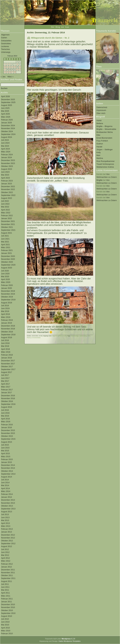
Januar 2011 (6, 602)
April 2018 (5, 349)
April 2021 (5, 245)
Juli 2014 (5, 480)
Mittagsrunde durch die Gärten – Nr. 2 (50, 38)
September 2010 (8, 613)
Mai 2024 (5, 146)
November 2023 (8, 163)
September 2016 (8, 404)
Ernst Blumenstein (104, 138)
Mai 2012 (5, 555)
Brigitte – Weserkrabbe (106, 129)
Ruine (29, 338)
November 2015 (8, 433)
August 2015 (7, 442)
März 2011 (6, 596)
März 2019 (6, 317)
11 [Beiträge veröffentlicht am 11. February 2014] (7, 67)
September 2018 (8, 335)
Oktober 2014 (7, 471)
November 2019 (8, 294)
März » (11, 77)
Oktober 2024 (7, 131)
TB (66, 336)
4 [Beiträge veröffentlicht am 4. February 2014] (7, 64)
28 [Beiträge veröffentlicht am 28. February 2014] (15, 72)
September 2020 (8, 265)
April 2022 (5, 210)
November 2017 (8, 364)
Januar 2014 (6, 497)
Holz (89, 336)
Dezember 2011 (8, 570)
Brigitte (99, 180)
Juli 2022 (5, 201)
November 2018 (8, 329)
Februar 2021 (7, 250)
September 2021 (8, 230)
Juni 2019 (5, 308)
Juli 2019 (5, 306)
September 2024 (8, 134)
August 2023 (7, 169)
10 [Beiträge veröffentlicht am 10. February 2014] (5, 67)
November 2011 (8, 573)
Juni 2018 (5, 343)
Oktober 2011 (7, 575)
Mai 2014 (5, 485)
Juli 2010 (5, 619)
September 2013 (8, 509)
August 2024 (7, 137)
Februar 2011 (7, 599)
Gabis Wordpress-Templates (69, 641)
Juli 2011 (5, 584)
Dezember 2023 (8, 160)
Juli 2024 (5, 140)
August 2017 (7, 372)
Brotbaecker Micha (105, 132)
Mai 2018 (5, 346)
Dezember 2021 (8, 221)
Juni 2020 (5, 274)
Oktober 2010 (7, 610)
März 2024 (6, 152)
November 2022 (8, 189)
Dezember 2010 (8, 604)
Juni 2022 (5, 204)
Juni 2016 (5, 413)
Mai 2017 (5, 381)
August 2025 (7, 105)
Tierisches (5, 49)
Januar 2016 (6, 427)
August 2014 (7, 477)
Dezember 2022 (8, 186)
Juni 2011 (5, 587)
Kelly (99, 152)
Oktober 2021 (7, 227)
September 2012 (8, 543)
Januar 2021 (6, 253)
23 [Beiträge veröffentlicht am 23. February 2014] (20, 70)
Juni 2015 (5, 448)
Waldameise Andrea (105, 167)
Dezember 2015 (8, 430)
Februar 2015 (7, 459)
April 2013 (5, 523)
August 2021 (7, 233)
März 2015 (6, 456)
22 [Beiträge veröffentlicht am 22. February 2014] (17, 70)
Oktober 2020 (7, 262)
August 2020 (7, 268)
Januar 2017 (6, 392)
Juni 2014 (5, 483)
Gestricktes (6, 43)
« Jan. (3, 77)
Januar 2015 (6, 462)
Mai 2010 (5, 625)
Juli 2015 (5, 445)
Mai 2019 (5, 311)
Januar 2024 (6, 157)
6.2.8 (68, 639)
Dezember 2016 (8, 396)
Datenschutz (102, 107)
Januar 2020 (6, 288)
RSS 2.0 (61, 336)
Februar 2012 (7, 564)
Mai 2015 (5, 451)
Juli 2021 (5, 236)
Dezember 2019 (8, 291)
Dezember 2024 (8, 125)
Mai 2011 (5, 590)
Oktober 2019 (7, 297)
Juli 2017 (5, 375)
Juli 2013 (5, 514)
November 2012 (8, 538)
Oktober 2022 (7, 192)
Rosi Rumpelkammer (105, 161)
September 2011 (8, 578)
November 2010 (8, 607)
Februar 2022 (7, 215)
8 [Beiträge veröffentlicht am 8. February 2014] (17, 64)
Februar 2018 (7, 355)
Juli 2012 (5, 549)
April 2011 (5, 593)
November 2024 (8, 128)
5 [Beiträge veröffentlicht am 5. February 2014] (10, 64)
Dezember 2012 (8, 535)
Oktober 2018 (7, 332)
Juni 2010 (5, 622)
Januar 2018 (6, 358)
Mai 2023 (5, 175)
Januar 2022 (6, 218)
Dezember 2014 (8, 465)
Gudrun (100, 144)
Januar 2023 (6, 184)
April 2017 (5, 384)
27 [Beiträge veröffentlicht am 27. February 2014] (12, 72)
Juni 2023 (5, 172)
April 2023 (5, 178)
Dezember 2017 (8, 361)
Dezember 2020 (8, 256)
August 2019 (7, 303)
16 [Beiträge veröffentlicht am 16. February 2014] (20, 67)
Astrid (99, 120)
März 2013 (6, 526)
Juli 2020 (5, 271)
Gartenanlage (75, 336)
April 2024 (5, 149)
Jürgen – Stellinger (105, 150)
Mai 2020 (5, 276)
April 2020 (5, 279)
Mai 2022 (5, 207)
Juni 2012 (5, 552)
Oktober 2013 (7, 506)
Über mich (101, 113)
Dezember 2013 (8, 500)
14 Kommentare (36, 338)
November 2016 (8, 398)
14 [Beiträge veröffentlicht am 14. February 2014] (15, 67)
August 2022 (7, 198)
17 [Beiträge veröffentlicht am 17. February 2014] (5, 70)
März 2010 (6, 631)
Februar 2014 (7, 494)
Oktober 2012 (7, 541)
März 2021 (6, 247)
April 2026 (5, 96)
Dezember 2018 (8, 326)
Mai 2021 (5, 242)
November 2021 (8, 224)
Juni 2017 (5, 378)
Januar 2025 (6, 123)
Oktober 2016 (7, 401)
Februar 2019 (7, 320)
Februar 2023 (7, 181)
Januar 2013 (6, 532)
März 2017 (6, 387)
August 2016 (7, 407)
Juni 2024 (5, 143)
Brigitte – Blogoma (104, 126)
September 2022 (8, 195)
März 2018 (6, 352)
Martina (100, 158)
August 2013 (7, 512)
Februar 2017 (7, 390)
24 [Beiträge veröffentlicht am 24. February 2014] (5, 72)
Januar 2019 (6, 323)
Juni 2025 (5, 108)
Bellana (100, 123)
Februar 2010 (7, 633)
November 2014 (8, 468)
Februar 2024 (7, 155)
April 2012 (5, 558)
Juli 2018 (5, 340)
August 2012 (7, 546)
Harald (99, 147)
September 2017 (8, 369)
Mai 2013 (5, 520)
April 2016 (5, 419)
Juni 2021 (5, 239)
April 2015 (5, 453)
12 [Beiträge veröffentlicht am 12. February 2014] (10, 67)
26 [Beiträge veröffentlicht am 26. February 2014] (10, 72)
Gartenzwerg (83, 336)
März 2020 (6, 282)
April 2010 (5, 628)
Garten (4, 38)
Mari (98, 155)
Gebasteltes (6, 41)
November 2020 (8, 259)
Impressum (101, 110)
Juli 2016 (5, 410)
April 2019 (5, 314)
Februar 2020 (7, 285)
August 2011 (7, 581)
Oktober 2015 (7, 436)
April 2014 (5, 488)
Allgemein (5, 35)
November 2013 (8, 503)
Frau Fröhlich (102, 141)
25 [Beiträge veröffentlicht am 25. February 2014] (7, 72)
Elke (98, 135)
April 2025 (5, 114)
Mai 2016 (5, 416)
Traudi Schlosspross (105, 164)
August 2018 (7, 337)
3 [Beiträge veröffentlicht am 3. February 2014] (5, 64)
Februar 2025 (7, 120)
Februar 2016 (7, 425)
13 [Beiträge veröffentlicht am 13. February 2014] (12, 67)
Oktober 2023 (7, 166)
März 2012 (6, 561)
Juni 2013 (5, 517)
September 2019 (8, 300)
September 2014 (8, 474)
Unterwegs (6, 52)
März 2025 (6, 117)
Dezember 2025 (8, 99)
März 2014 (6, 491)
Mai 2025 (5, 111)
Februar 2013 (7, 529)
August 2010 (7, 616)
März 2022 (6, 213)
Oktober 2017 (7, 366)
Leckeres (5, 46)
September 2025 (8, 102)
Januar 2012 (6, 567)
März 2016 (6, 422)
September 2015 (8, 439)
